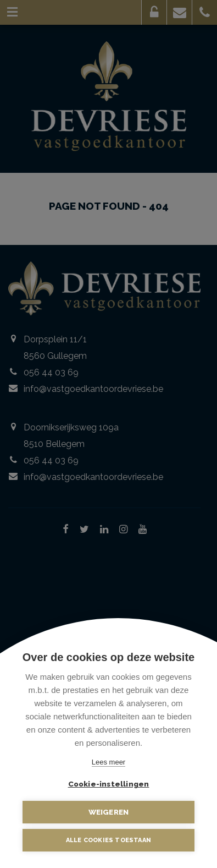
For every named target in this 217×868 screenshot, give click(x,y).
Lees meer (109, 762)
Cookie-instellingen (109, 784)
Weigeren (109, 812)
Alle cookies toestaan (109, 840)
